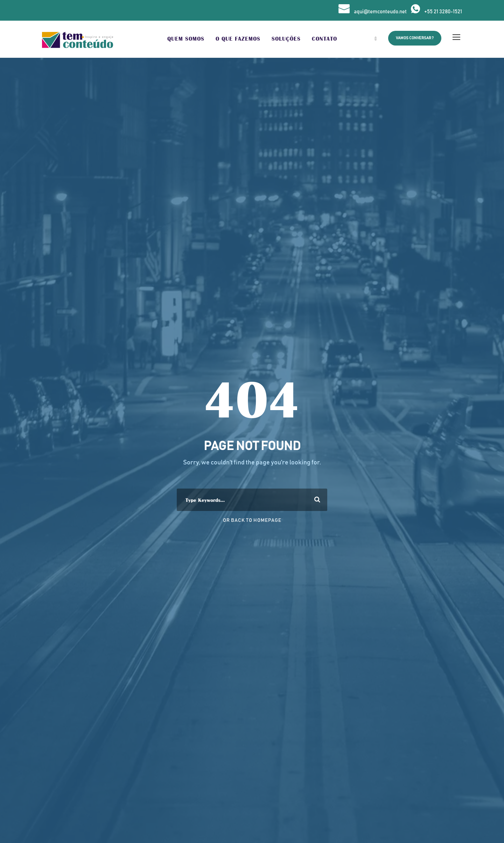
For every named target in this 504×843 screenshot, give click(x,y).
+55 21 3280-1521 (443, 12)
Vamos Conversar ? (415, 38)
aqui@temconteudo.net (380, 12)
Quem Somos (186, 39)
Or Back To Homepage (252, 520)
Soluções (286, 39)
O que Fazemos (238, 39)
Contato (324, 39)
